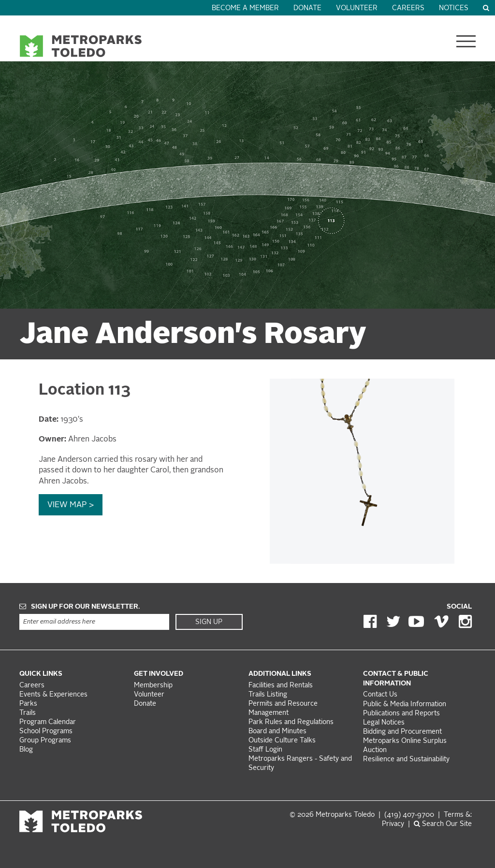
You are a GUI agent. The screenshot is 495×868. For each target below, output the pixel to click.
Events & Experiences (53, 695)
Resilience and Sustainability (406, 760)
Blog (26, 750)
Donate (307, 8)
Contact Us (380, 695)
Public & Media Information (405, 704)
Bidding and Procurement (402, 732)
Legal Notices (384, 723)
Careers (408, 8)
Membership (154, 686)
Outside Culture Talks (282, 741)
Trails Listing (268, 695)
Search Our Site (443, 824)
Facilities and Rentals (281, 686)
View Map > (71, 505)
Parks (28, 704)
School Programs (46, 732)
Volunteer (357, 8)
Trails (28, 713)
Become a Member (245, 8)
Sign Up (209, 622)
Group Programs (45, 741)
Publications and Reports (401, 714)
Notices (454, 8)
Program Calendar (48, 722)
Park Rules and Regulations (291, 722)
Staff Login (265, 750)
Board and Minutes (277, 732)
